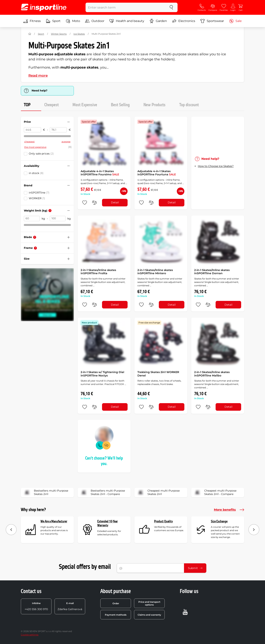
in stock (36, 173)
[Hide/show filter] (69, 122)
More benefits (229, 510)
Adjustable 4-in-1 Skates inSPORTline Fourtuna (157, 173)
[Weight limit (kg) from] (32, 219)
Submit (195, 568)
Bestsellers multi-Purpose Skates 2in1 (46, 493)
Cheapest (51, 105)
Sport (53, 21)
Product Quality (163, 521)
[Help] (50, 211)
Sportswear (212, 21)
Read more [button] (38, 76)
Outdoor (95, 21)
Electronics (184, 21)
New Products (154, 105)
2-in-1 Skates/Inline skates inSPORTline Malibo (212, 374)
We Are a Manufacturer (54, 521)
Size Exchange (219, 521)
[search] (171, 7)
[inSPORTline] (44, 7)
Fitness (32, 21)
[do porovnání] (94, 203)
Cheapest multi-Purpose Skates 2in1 (158, 493)
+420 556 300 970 (36, 606)
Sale (235, 21)
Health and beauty (127, 21)
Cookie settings (30, 635)
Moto (73, 21)
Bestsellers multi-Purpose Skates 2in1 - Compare (102, 493)
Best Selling (120, 105)
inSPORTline (39, 193)
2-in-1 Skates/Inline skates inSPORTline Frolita (98, 272)
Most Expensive (85, 105)
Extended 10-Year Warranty (108, 523)
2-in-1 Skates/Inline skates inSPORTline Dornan (212, 272)
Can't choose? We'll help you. (104, 461)
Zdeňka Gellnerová (70, 606)
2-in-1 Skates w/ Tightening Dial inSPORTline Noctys (102, 374)
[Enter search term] (125, 7)
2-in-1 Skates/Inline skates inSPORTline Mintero (155, 272)
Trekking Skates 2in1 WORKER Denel (158, 374)
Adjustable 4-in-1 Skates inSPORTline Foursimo (100, 173)
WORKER (37, 198)
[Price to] (58, 130)
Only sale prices (41, 154)
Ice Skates (79, 34)
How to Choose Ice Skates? (216, 166)
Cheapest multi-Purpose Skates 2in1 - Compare (215, 493)
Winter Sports (59, 34)
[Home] (30, 34)
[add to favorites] (85, 203)
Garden (158, 21)
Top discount (189, 105)
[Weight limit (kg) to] (58, 219)
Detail (115, 202)
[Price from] (32, 130)
